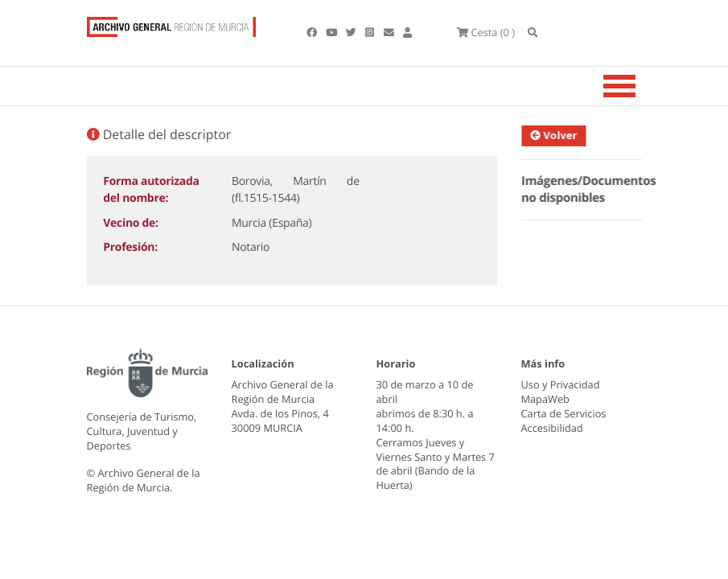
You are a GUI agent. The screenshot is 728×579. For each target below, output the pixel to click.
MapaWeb (545, 399)
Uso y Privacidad (561, 384)
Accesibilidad (552, 428)
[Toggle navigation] (640, 86)
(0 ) (486, 32)
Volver (557, 135)
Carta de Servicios (564, 413)
